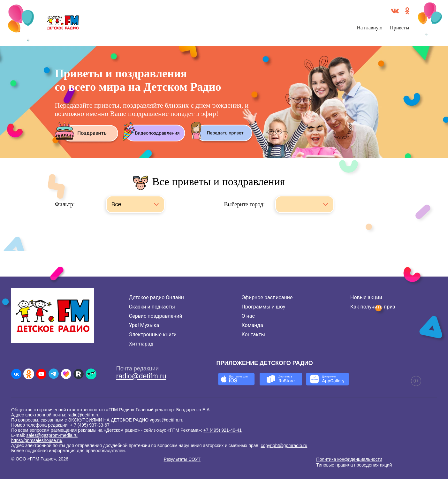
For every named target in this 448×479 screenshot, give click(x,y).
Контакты (253, 335)
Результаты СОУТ (182, 459)
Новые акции (366, 297)
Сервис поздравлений (156, 316)
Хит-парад (141, 344)
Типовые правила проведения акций (354, 465)
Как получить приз (373, 307)
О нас (248, 316)
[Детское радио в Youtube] (41, 374)
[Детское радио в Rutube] (79, 374)
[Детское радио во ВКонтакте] (16, 374)
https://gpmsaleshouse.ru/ (37, 440)
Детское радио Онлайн (156, 297)
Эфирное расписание (267, 297)
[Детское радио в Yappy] (91, 374)
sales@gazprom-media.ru (52, 435)
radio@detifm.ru (141, 376)
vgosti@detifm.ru (167, 420)
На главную (370, 28)
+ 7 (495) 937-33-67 (90, 425)
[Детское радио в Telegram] (54, 374)
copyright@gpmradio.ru (284, 445)
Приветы (399, 28)
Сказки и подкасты (152, 307)
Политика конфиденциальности (349, 459)
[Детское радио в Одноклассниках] (29, 374)
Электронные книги (153, 335)
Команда (252, 325)
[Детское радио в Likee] (66, 374)
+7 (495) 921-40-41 (223, 430)
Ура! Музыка (144, 325)
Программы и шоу (264, 307)
